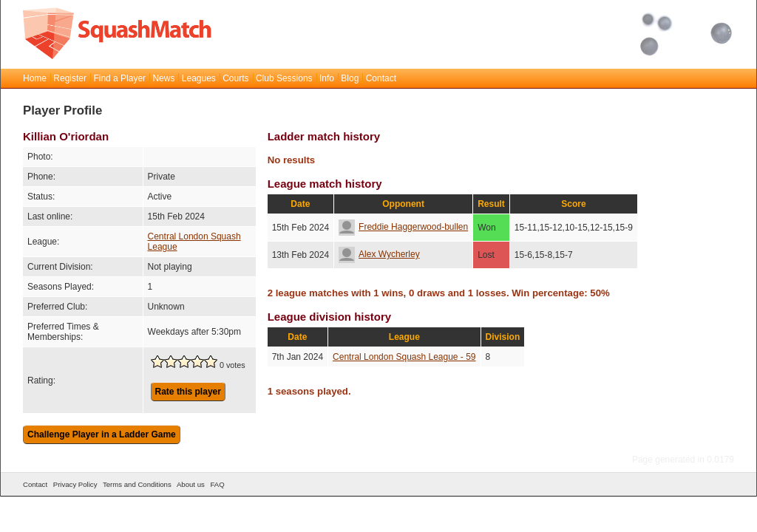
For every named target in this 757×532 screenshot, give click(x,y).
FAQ (217, 484)
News (163, 78)
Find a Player (119, 78)
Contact (381, 78)
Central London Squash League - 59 (404, 357)
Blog (350, 78)
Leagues (199, 78)
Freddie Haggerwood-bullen (403, 227)
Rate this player (188, 392)
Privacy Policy (75, 484)
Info (327, 78)
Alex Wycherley (379, 254)
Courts (235, 78)
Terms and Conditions (137, 484)
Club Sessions (284, 78)
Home (35, 78)
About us (191, 484)
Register (70, 78)
